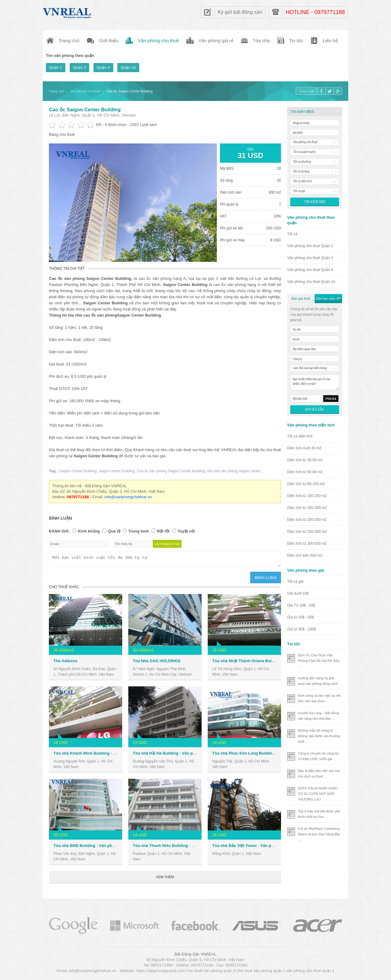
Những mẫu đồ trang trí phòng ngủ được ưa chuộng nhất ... (319, 736)
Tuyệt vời (186, 531)
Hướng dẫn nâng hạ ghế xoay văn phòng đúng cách (318, 681)
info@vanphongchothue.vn (128, 497)
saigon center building (117, 471)
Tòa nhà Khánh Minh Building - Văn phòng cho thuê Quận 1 (110, 755)
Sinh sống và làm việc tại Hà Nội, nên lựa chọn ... (319, 698)
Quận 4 (103, 67)
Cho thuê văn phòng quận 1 (261, 973)
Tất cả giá (295, 581)
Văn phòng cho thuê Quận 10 (311, 282)
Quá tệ (114, 531)
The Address (65, 663)
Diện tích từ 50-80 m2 (305, 472)
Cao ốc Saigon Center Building (85, 110)
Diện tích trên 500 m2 (305, 555)
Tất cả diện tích (300, 436)
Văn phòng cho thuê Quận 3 (310, 258)
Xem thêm (165, 879)
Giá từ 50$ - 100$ (301, 629)
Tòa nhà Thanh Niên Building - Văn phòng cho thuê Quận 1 (188, 847)
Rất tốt (163, 531)
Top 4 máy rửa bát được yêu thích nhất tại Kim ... (319, 814)
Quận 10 (128, 67)
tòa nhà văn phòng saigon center (235, 471)
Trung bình (139, 531)
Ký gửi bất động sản (240, 12)
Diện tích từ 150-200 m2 (307, 508)
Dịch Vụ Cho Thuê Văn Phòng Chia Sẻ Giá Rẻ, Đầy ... (319, 661)
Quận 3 (79, 67)
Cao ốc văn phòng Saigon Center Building (171, 471)
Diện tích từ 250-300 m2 (307, 532)
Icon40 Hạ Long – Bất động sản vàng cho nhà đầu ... (318, 716)
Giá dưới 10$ (298, 593)
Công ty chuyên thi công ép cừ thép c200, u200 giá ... (318, 756)
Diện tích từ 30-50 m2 (305, 460)
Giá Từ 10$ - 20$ (301, 605)
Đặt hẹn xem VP (328, 299)
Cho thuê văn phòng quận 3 (211, 973)
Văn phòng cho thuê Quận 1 (310, 246)
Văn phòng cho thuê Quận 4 (310, 270)
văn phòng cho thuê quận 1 (310, 973)
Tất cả (292, 234)
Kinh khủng (89, 531)
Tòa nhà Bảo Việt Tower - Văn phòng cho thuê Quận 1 (263, 847)
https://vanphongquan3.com (160, 973)
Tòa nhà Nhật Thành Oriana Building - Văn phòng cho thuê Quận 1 (275, 663)
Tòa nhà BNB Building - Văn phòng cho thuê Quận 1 (102, 847)
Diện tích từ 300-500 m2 (307, 544)
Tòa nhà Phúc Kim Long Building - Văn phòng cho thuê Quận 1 (272, 755)
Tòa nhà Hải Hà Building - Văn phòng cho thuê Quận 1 (184, 755)
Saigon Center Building (78, 471)
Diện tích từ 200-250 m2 (307, 520)
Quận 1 (56, 67)
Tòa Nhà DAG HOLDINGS (157, 663)
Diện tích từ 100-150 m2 (307, 496)
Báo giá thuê (301, 299)
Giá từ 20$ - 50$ (300, 617)
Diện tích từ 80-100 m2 (306, 484)
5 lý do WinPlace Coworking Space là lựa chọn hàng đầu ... (319, 834)
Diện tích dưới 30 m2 (304, 448)
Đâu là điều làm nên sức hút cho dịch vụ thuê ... (319, 774)
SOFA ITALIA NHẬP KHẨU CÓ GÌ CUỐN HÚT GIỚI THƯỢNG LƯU (318, 794)
